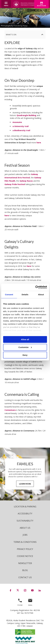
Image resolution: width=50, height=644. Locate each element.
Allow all (25, 339)
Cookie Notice (25, 556)
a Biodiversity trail (21, 130)
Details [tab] (25, 295)
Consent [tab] (9, 295)
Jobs (25, 535)
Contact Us (25, 577)
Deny (25, 355)
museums (17, 122)
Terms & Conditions (25, 542)
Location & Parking (25, 507)
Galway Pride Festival (15, 184)
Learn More (25, 484)
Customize (25, 347)
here (39, 143)
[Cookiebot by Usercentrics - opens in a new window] (36, 287)
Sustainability (25, 521)
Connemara (10, 410)
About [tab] (41, 295)
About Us (25, 528)
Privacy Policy (25, 549)
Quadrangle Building (26, 115)
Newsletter (25, 563)
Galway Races (26, 181)
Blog (25, 570)
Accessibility (25, 514)
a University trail (21, 126)
